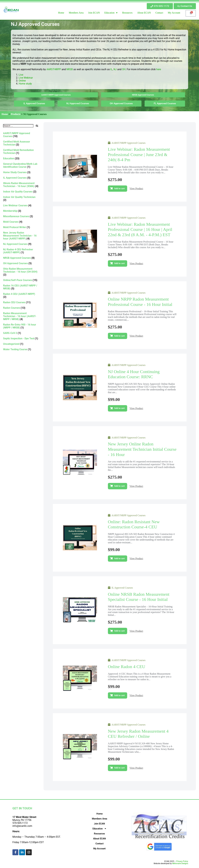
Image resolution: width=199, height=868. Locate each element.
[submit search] (37, 126)
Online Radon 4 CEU (127, 667)
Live (21, 75)
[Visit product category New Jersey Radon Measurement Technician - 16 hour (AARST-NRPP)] (21, 236)
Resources (99, 834)
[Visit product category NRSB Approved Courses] (21, 258)
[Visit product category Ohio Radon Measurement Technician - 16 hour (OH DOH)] (21, 272)
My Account (99, 849)
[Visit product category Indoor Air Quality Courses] (21, 192)
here (159, 69)
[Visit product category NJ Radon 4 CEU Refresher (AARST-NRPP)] (21, 251)
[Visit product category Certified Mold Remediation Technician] (21, 152)
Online (22, 81)
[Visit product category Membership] (21, 211)
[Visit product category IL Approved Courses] (21, 178)
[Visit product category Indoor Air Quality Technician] (21, 199)
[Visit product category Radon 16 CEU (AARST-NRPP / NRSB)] (21, 287)
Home (5, 114)
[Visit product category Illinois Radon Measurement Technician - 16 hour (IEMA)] (21, 185)
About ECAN (99, 839)
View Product (136, 188)
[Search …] (18, 126)
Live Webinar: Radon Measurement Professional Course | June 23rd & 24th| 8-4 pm (139, 154)
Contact (99, 844)
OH (124, 69)
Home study (25, 84)
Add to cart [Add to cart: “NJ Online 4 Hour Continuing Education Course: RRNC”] (119, 408)
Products (16, 114)
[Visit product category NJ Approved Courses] (21, 244)
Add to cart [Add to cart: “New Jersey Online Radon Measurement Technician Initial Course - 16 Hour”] (119, 486)
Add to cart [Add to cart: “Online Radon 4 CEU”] (119, 695)
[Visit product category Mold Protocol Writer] (21, 227)
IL (111, 69)
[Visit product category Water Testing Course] (21, 349)
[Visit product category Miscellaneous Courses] (21, 216)
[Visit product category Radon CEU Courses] (21, 302)
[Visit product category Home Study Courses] (21, 172)
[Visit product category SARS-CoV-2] (21, 333)
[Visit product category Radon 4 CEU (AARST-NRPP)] (21, 295)
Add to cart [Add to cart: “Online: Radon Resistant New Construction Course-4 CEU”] (119, 558)
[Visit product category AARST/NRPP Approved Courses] (21, 135)
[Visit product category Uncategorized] (21, 344)
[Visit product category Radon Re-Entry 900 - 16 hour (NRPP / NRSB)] (21, 326)
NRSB (70, 69)
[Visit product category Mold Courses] (21, 222)
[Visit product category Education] (21, 158)
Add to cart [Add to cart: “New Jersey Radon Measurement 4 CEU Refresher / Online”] (119, 768)
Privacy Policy (182, 861)
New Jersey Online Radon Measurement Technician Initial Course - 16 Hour (142, 449)
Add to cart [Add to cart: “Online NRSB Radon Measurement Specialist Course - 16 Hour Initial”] (119, 631)
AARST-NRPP (54, 69)
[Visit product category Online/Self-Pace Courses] (21, 280)
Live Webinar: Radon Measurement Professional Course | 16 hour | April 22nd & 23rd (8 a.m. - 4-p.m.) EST (140, 229)
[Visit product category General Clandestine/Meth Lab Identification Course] (21, 165)
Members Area (99, 819)
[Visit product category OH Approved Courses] (21, 263)
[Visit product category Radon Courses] (21, 308)
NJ (115, 69)
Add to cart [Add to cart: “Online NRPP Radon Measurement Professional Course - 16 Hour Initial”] (119, 336)
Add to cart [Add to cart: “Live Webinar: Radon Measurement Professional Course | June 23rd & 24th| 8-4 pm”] (119, 188)
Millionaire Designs (180, 863)
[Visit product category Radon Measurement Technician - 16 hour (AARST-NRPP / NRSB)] (21, 316)
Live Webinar (26, 78)
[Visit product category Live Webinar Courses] (21, 205)
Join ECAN (99, 824)
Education (99, 829)
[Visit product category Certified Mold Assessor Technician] (21, 143)
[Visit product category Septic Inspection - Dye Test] (21, 338)
